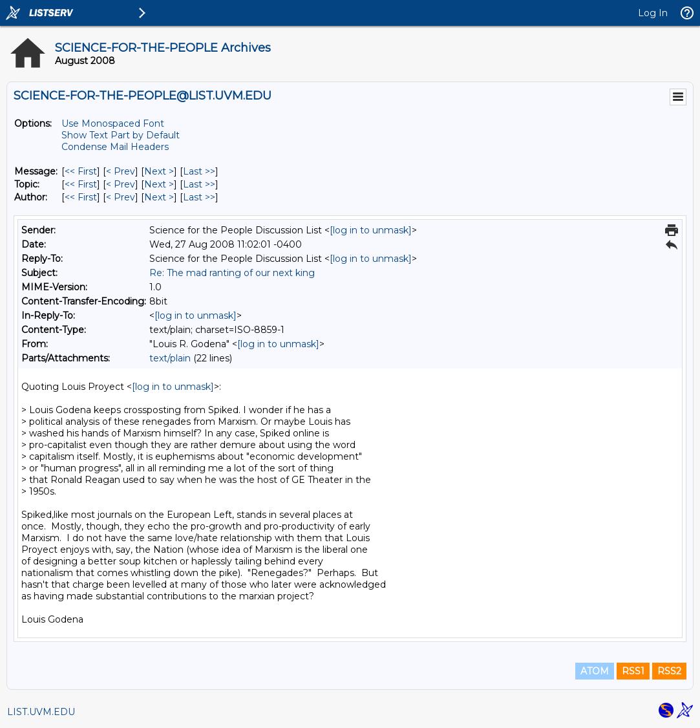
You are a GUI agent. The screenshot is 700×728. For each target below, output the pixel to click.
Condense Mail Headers (115, 147)
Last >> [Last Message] (199, 171)
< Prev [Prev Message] (121, 171)
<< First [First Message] (81, 171)
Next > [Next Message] (159, 171)
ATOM (595, 671)
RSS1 (633, 671)
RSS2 (669, 671)
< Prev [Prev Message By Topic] (121, 184)
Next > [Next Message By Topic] (159, 184)
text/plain (170, 358)
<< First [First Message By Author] (81, 197)
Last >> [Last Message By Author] (199, 197)
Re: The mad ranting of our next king (232, 273)
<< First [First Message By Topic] (81, 184)
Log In (653, 13)
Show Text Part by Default (121, 135)
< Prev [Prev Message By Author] (121, 197)
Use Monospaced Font (113, 123)
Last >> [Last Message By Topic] (199, 184)
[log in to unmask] (371, 230)
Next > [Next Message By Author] (159, 197)
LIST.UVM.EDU (41, 712)
